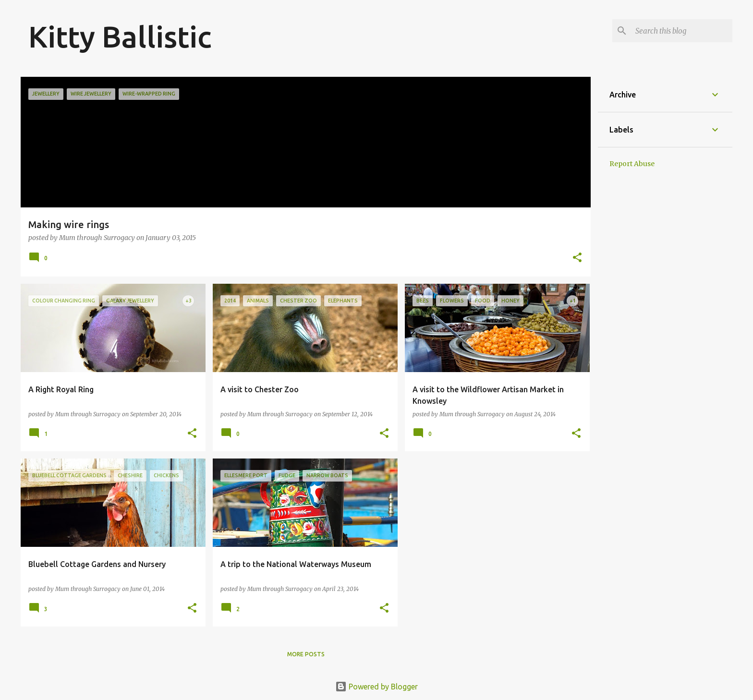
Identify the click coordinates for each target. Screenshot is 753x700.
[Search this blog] (682, 31)
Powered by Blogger (376, 687)
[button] (577, 258)
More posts (306, 654)
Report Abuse (632, 164)
